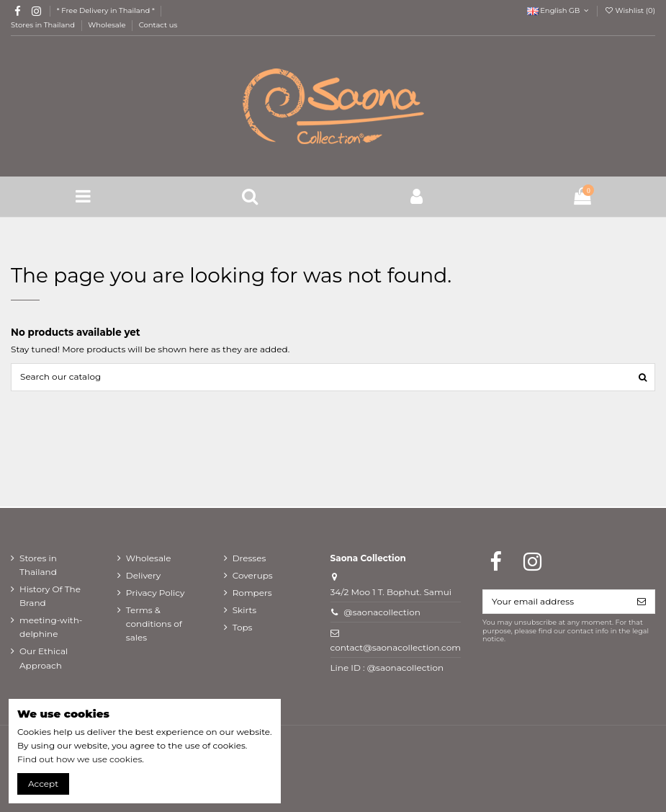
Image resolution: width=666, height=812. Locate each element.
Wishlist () (630, 10)
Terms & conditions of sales (154, 624)
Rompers (252, 593)
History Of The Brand (50, 596)
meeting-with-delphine (51, 627)
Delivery (143, 575)
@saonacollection (382, 612)
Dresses (249, 558)
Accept (43, 784)
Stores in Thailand (44, 25)
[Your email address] (556, 602)
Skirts (245, 610)
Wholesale (108, 25)
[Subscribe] (642, 602)
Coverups (253, 575)
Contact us (158, 25)
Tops (243, 627)
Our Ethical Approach (44, 658)
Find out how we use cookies (80, 759)
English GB (559, 10)
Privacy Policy (156, 593)
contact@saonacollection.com (396, 647)
